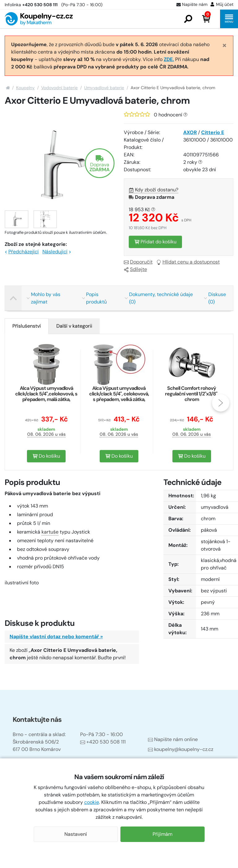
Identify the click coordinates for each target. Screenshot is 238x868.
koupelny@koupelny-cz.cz (181, 749)
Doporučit (138, 262)
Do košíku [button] (46, 456)
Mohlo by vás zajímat (43, 298)
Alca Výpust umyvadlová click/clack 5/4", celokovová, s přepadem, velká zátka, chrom (119, 397)
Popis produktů (95, 298)
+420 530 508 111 (103, 742)
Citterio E (213, 132)
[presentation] (221, 403)
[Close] (224, 45)
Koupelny (25, 88)
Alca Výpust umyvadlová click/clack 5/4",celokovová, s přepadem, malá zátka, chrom (46, 397)
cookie (92, 802)
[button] (188, 19)
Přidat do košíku (155, 242)
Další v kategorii (74, 326)
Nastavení (76, 834)
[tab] (27, 326)
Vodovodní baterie (59, 88)
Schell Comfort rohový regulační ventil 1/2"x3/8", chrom (192, 394)
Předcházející (22, 252)
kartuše (50, 532)
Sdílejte (135, 269)
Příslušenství (27, 326)
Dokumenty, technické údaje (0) (159, 298)
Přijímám (162, 834)
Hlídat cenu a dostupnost (188, 262)
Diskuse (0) (215, 298)
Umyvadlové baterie (104, 88)
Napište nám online (173, 739)
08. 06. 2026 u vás (46, 434)
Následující (57, 252)
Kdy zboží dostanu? (154, 190)
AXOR (190, 132)
